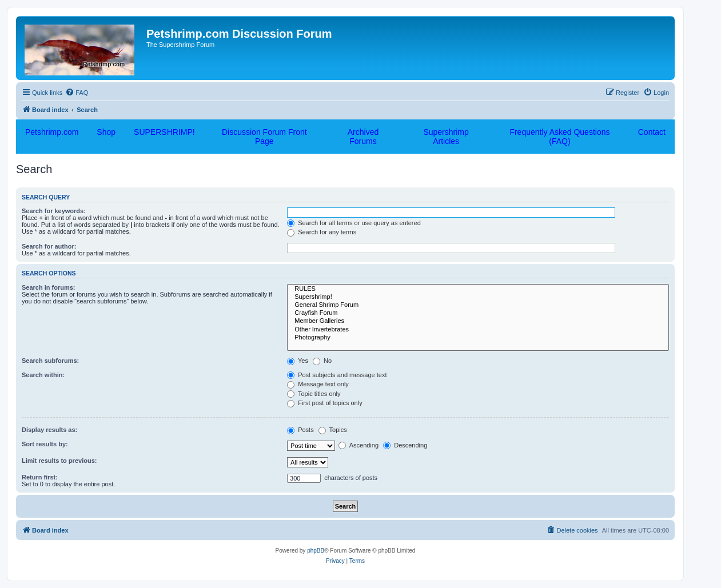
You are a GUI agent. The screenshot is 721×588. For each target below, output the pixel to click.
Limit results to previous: (59, 461)
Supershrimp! (478, 297)
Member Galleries (478, 321)
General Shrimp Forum (478, 305)
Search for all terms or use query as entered (354, 223)
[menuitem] (77, 93)
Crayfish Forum (478, 313)
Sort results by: (45, 444)
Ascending (358, 445)
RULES (478, 289)
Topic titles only (314, 394)
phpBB (316, 551)
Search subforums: (50, 361)
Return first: (40, 477)
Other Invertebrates (478, 330)
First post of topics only (325, 403)
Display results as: (49, 430)
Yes (298, 361)
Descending (405, 445)
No (322, 361)
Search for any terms (322, 232)
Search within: (43, 375)
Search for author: (49, 246)
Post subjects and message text (337, 375)
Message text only (318, 384)
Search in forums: (49, 287)
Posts (300, 430)
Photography (478, 338)
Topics (333, 430)
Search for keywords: (54, 211)
